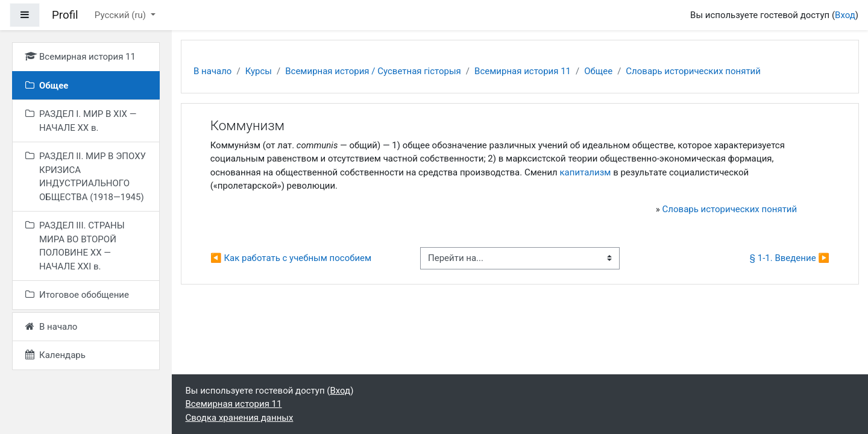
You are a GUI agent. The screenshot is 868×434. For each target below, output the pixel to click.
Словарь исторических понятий (693, 71)
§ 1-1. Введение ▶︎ (790, 258)
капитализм (586, 172)
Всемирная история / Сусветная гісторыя (373, 71)
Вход (845, 15)
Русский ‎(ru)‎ (121, 15)
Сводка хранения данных (240, 418)
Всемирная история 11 (523, 71)
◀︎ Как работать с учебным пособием (291, 258)
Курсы (259, 71)
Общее (598, 71)
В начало (212, 71)
